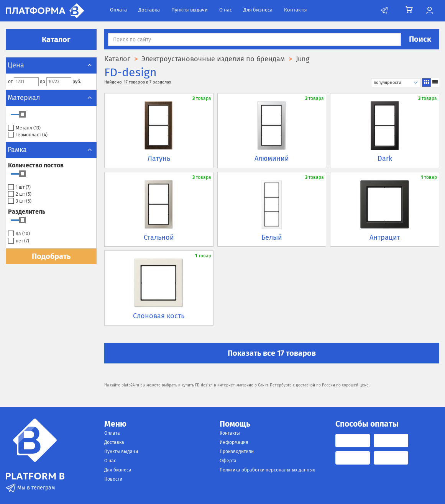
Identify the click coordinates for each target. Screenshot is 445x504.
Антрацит (385, 237)
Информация (234, 442)
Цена (51, 65)
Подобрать (51, 256)
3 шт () (20, 201)
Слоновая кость (159, 316)
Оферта (228, 461)
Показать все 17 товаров (272, 353)
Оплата (118, 10)
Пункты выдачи (190, 10)
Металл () (24, 128)
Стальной (159, 237)
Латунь (159, 159)
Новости (113, 479)
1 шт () (19, 187)
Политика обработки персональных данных (267, 470)
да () (19, 234)
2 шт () (20, 194)
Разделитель (27, 212)
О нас (226, 10)
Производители (237, 452)
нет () (19, 241)
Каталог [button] (51, 39)
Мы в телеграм (30, 488)
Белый (272, 237)
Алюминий (272, 159)
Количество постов (36, 165)
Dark (385, 159)
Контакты (296, 10)
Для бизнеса (258, 10)
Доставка (149, 10)
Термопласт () (28, 135)
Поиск (420, 39)
